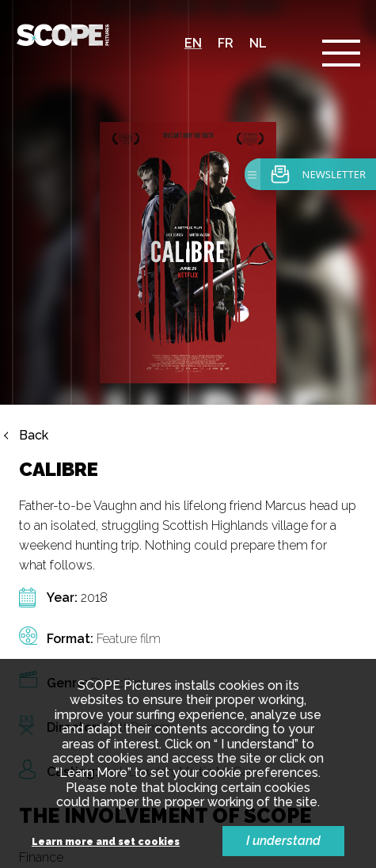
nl (258, 43)
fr (226, 43)
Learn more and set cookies (106, 842)
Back (34, 436)
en (193, 43)
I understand (283, 841)
